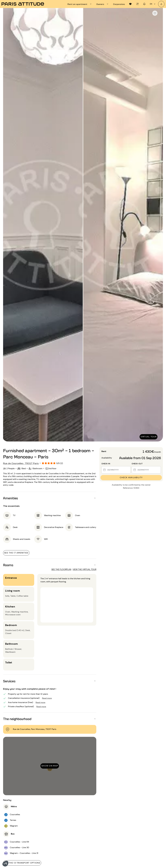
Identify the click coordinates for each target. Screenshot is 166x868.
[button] (5, 864)
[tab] (80, 4)
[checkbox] (155, 13)
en (153, 4)
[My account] (161, 4)
